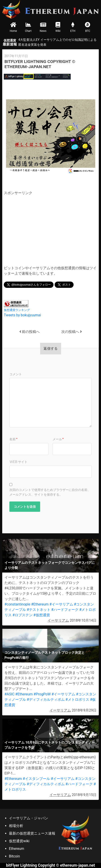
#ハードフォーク (65, 610)
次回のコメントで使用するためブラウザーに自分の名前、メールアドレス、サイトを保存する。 (50, 492)
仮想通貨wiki (19, 841)
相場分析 (16, 826)
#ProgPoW (42, 694)
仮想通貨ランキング (17, 310)
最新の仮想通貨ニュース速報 (32, 833)
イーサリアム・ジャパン (29, 818)
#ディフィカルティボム (46, 700)
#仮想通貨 (42, 615)
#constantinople (17, 604)
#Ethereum (40, 604)
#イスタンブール (36, 779)
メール (58, 439)
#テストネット (39, 610)
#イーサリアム (61, 604)
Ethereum (16, 849)
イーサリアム (58, 620)
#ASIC (9, 694)
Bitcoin (14, 856)
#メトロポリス (77, 700)
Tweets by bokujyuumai (22, 315)
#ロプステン (23, 615)
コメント (16, 374)
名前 (13, 439)
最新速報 (10, 42)
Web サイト (18, 462)
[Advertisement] (41, 227)
